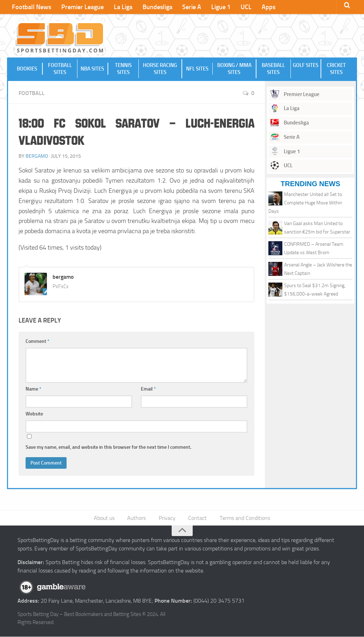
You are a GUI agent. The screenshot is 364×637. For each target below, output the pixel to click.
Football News (32, 7)
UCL (244, 7)
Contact (197, 518)
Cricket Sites (336, 69)
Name (33, 389)
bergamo (37, 156)
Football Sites (60, 69)
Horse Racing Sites (160, 69)
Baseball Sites (273, 69)
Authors (137, 518)
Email (148, 389)
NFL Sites (197, 69)
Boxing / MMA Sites (234, 69)
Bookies (27, 69)
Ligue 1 (219, 7)
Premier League (82, 7)
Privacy (167, 518)
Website (34, 414)
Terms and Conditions (245, 518)
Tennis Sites (123, 69)
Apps (266, 7)
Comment (37, 341)
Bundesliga (156, 7)
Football (32, 93)
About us (105, 518)
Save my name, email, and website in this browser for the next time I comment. (108, 447)
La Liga (122, 7)
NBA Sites (93, 69)
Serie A (191, 7)
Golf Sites (306, 69)
